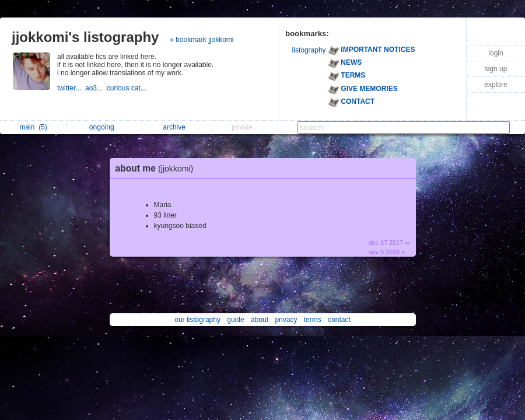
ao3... (96, 88)
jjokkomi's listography (85, 37)
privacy (286, 320)
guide (235, 320)
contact (339, 320)
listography (309, 50)
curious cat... (127, 88)
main (33, 127)
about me (157, 168)
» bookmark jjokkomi (202, 40)
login (496, 53)
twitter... (71, 88)
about (260, 320)
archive (177, 127)
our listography (197, 320)
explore (496, 85)
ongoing (105, 127)
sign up (496, 69)
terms (313, 320)
